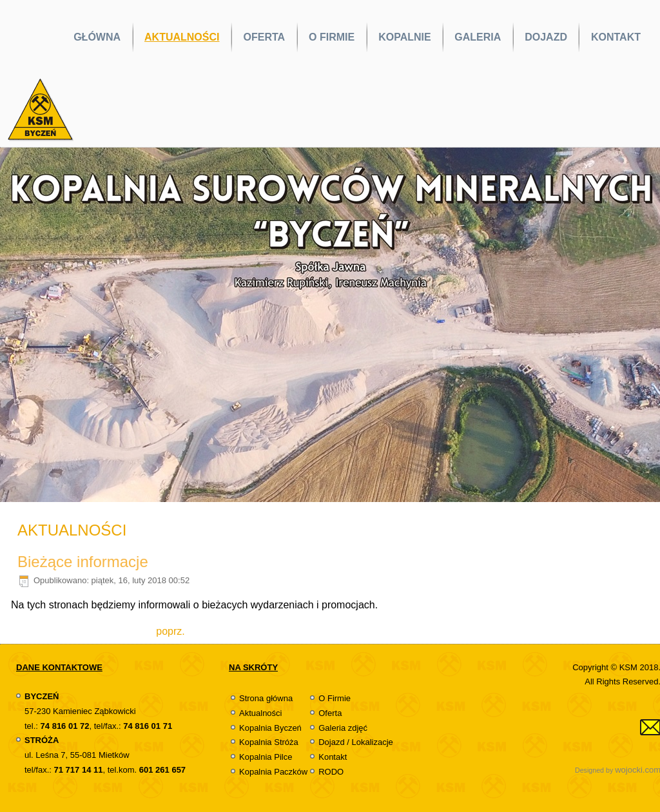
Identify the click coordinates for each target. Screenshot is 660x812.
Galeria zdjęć (343, 728)
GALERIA (478, 37)
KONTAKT (616, 37)
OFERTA (264, 37)
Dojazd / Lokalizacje (356, 742)
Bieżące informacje (83, 562)
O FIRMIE (332, 37)
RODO (331, 772)
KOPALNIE (404, 37)
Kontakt (333, 757)
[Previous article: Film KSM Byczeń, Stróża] (170, 631)
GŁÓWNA (97, 37)
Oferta (330, 713)
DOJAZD (546, 37)
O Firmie (335, 698)
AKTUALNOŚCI (182, 37)
